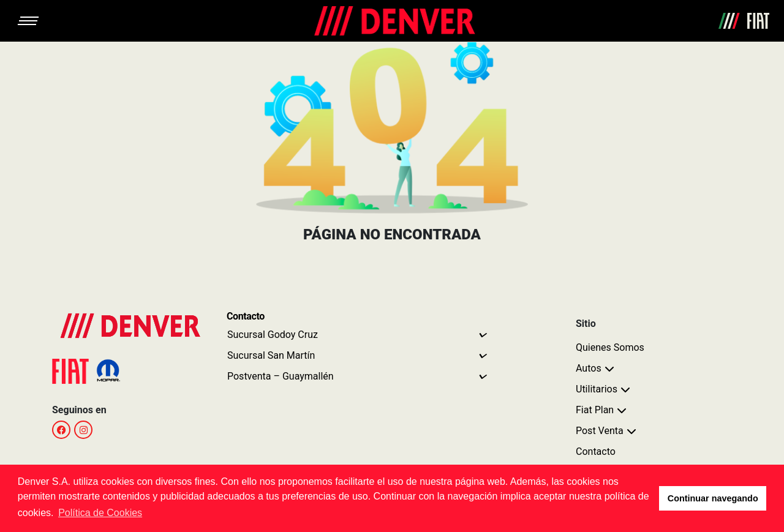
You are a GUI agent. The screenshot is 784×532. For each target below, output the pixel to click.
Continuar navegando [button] (713, 498)
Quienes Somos (610, 347)
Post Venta (600, 431)
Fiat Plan (595, 410)
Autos (589, 368)
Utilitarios (597, 389)
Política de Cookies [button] (100, 513)
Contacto (596, 451)
